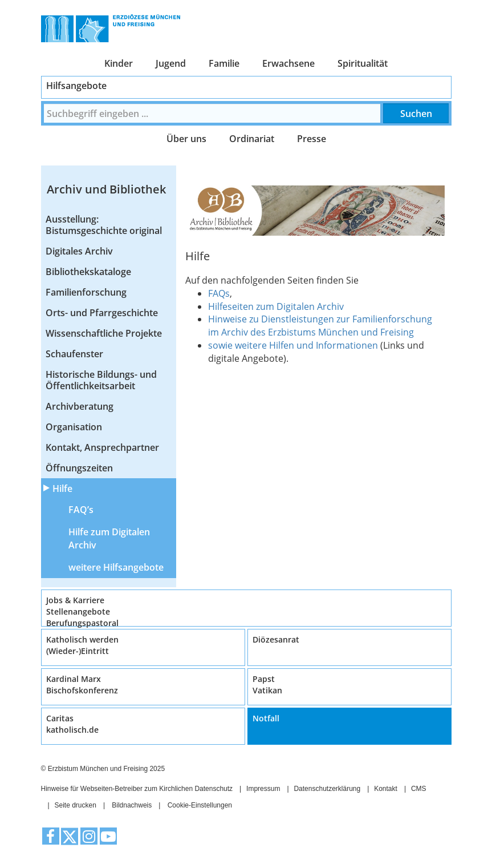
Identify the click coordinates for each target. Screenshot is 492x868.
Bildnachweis (132, 805)
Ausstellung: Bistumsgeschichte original (104, 225)
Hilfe (62, 488)
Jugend (171, 63)
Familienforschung (86, 292)
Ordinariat (252, 139)
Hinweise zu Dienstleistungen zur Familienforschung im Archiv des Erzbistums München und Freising (320, 326)
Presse (312, 139)
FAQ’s (81, 510)
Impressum (263, 789)
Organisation (74, 427)
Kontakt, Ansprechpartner (102, 447)
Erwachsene (288, 63)
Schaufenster (74, 354)
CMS (419, 789)
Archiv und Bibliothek (106, 189)
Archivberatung (80, 406)
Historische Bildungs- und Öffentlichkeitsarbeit (101, 380)
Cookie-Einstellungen (200, 805)
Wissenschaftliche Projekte (104, 333)
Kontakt (386, 789)
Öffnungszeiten (79, 468)
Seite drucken (76, 805)
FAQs (219, 293)
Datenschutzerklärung (327, 789)
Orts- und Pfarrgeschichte (102, 313)
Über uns (186, 139)
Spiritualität (363, 63)
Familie (224, 63)
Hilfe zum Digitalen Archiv (109, 538)
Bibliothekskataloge (88, 272)
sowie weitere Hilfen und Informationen (294, 345)
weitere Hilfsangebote (116, 567)
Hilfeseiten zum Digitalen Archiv (276, 306)
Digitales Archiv (79, 251)
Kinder (119, 63)
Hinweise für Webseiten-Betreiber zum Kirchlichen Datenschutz (137, 789)
